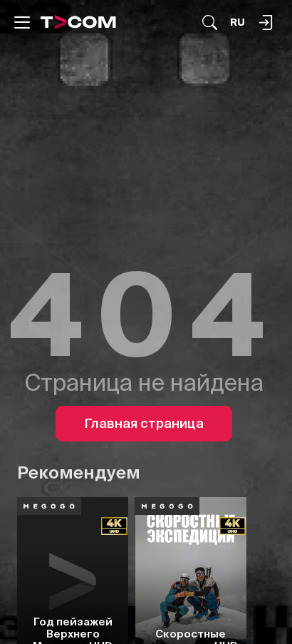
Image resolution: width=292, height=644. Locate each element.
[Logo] (78, 22)
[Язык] (238, 22)
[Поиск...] (210, 22)
